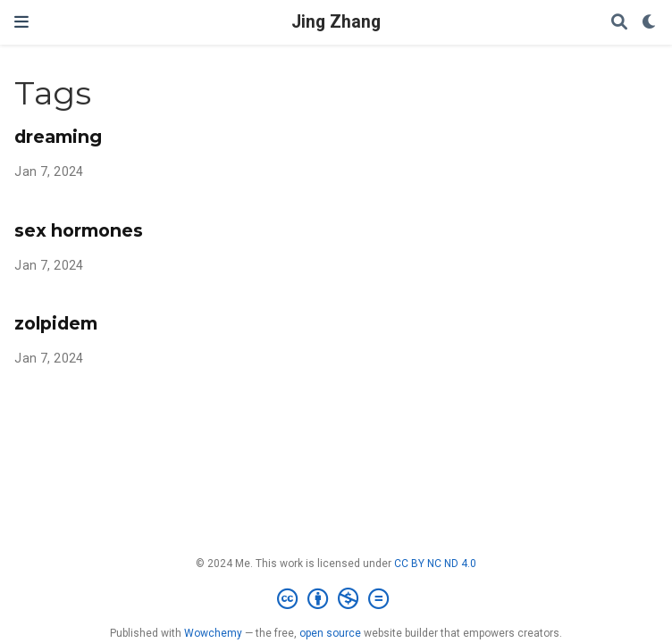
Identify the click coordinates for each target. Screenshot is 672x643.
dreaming (58, 137)
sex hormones (79, 230)
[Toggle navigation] (21, 22)
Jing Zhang (336, 22)
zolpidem (56, 323)
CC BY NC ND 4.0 (435, 564)
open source (330, 633)
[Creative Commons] (336, 599)
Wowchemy (213, 633)
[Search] (619, 23)
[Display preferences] (650, 23)
